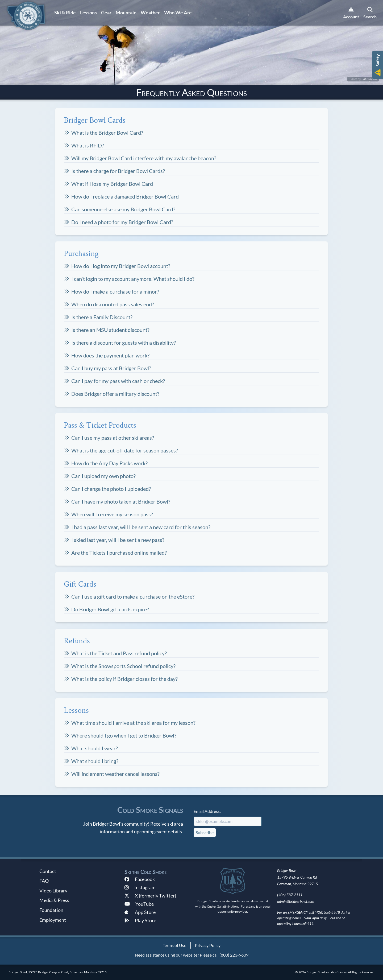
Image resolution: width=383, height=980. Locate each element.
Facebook (140, 879)
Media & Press (54, 900)
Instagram (140, 887)
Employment (53, 920)
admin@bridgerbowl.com (296, 901)
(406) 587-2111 (290, 895)
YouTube (139, 904)
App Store (140, 912)
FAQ (44, 881)
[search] (370, 13)
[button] (378, 65)
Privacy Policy (208, 945)
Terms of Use (174, 945)
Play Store (140, 920)
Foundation (51, 910)
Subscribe (205, 832)
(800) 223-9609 (234, 955)
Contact (48, 871)
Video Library (53, 891)
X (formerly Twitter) (150, 896)
